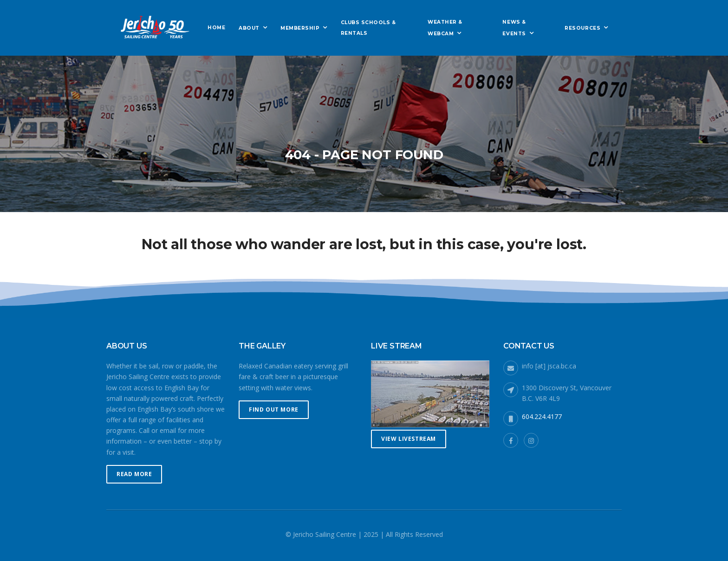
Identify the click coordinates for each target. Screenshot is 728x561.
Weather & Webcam (445, 28)
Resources (582, 28)
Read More (134, 474)
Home (216, 28)
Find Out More (274, 409)
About (249, 28)
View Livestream (409, 439)
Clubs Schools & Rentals (368, 28)
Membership (300, 28)
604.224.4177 (542, 416)
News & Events (514, 28)
